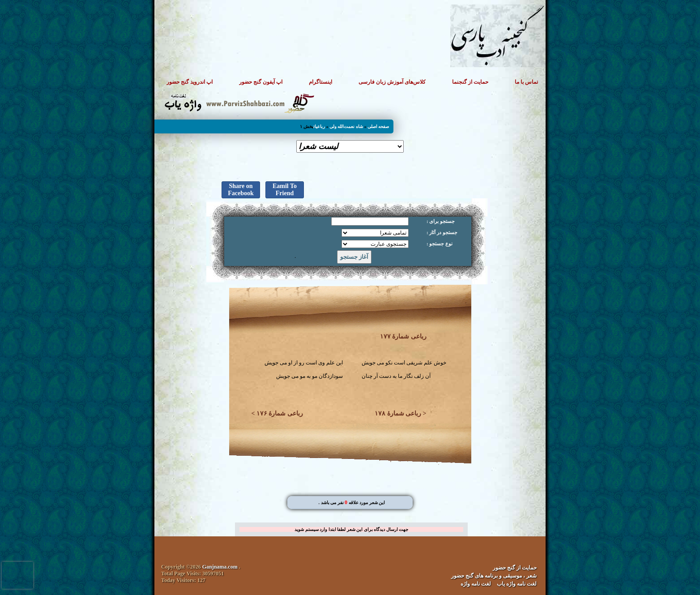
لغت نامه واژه (476, 584)
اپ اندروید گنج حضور (190, 82)
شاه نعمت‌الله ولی (346, 126)
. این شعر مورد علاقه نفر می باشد (352, 503)
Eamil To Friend (285, 190)
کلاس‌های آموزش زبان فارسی (392, 82)
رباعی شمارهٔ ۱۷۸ (398, 413)
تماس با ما (526, 82)
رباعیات (319, 126)
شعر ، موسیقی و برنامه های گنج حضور (494, 576)
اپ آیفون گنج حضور (261, 82)
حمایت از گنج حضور (515, 568)
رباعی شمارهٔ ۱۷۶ (280, 413)
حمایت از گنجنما (470, 82)
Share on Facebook (241, 190)
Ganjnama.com (220, 567)
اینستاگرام (320, 82)
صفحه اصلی (378, 126)
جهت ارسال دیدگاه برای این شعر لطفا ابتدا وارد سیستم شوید (351, 529)
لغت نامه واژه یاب (517, 584)
